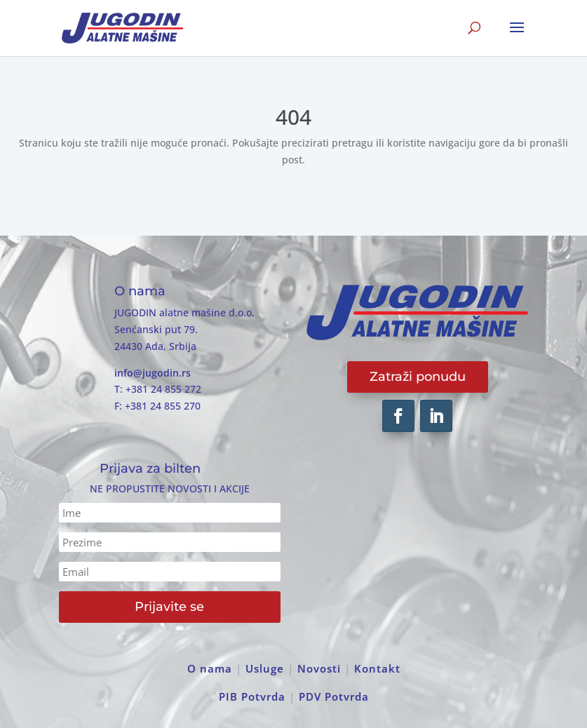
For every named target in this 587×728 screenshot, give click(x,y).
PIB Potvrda (252, 696)
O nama (210, 668)
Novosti (319, 668)
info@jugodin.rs (153, 373)
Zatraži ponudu (418, 377)
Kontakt (377, 668)
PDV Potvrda (334, 696)
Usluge (265, 668)
